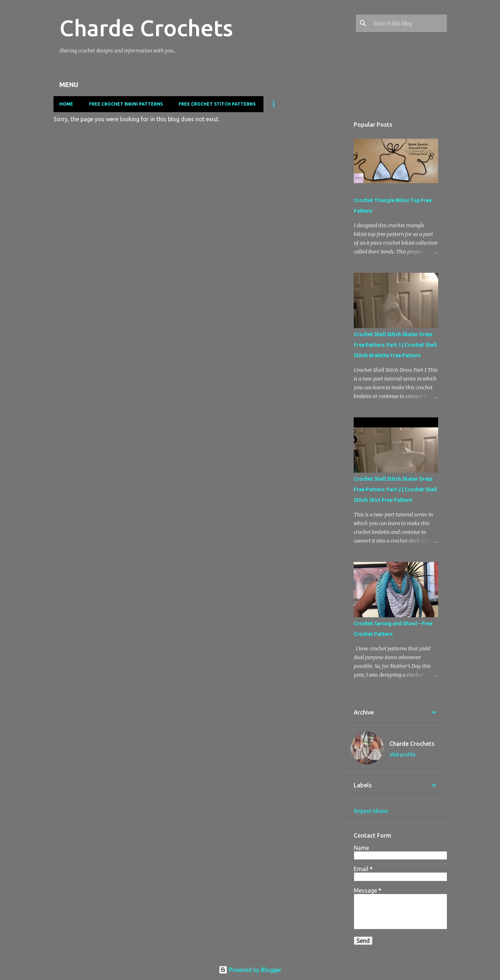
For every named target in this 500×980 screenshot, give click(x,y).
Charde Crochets (146, 28)
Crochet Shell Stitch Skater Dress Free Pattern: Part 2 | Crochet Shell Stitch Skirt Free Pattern (395, 489)
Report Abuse (371, 811)
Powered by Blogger (250, 970)
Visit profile (402, 755)
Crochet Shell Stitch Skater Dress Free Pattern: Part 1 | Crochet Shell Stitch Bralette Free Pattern (395, 345)
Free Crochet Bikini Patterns (126, 104)
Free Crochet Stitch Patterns (217, 104)
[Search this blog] (409, 23)
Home (66, 104)
